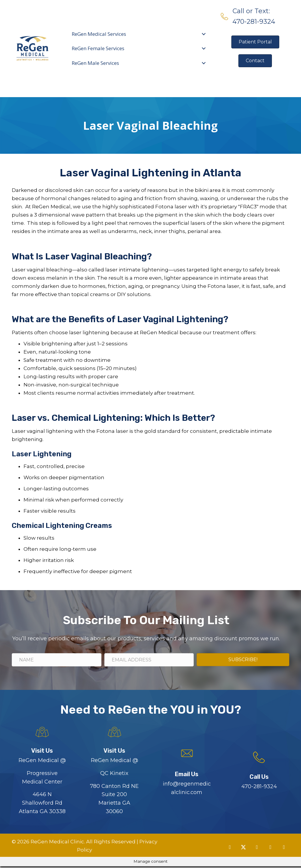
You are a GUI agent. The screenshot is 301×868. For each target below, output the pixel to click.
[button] (230, 849)
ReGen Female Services (98, 48)
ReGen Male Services (96, 63)
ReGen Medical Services (99, 34)
